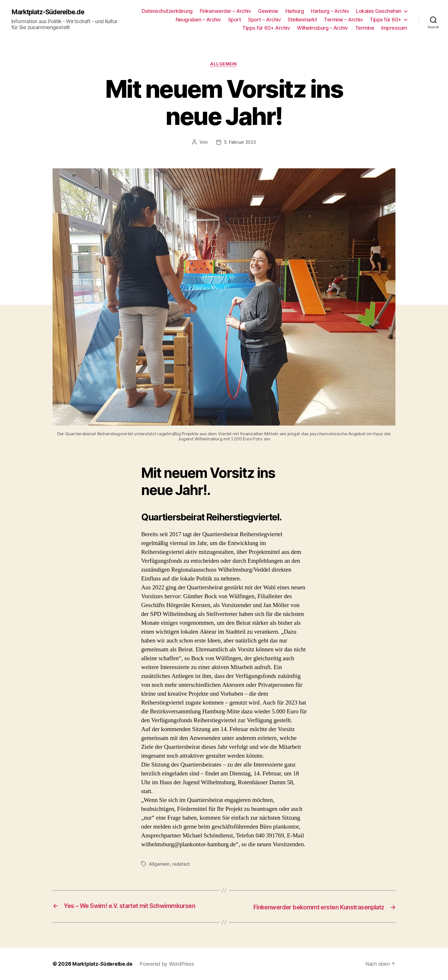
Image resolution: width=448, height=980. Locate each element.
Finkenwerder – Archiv (225, 11)
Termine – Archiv (343, 20)
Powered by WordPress (169, 964)
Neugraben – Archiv (198, 20)
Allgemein (224, 65)
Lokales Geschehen (379, 11)
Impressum (394, 28)
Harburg (295, 11)
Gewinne (268, 11)
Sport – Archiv (264, 20)
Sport (235, 20)
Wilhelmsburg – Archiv (322, 28)
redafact (182, 865)
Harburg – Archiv (330, 11)
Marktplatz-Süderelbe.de (51, 12)
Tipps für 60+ (386, 20)
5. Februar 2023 (240, 143)
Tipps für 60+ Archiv (266, 28)
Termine (365, 28)
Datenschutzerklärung (167, 11)
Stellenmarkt (302, 20)
